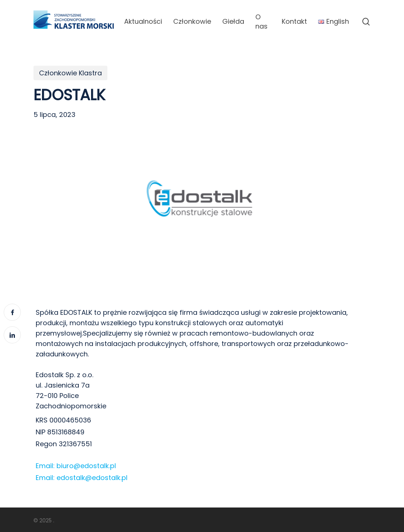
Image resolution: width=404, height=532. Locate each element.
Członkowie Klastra (70, 73)
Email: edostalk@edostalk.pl (82, 478)
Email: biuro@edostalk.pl (76, 466)
